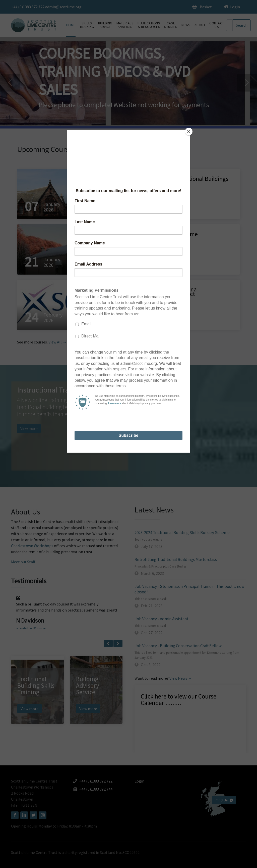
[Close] (189, 132)
